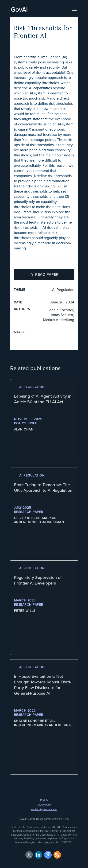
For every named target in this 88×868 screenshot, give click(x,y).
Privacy (44, 800)
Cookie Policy (44, 805)
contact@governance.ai (44, 809)
